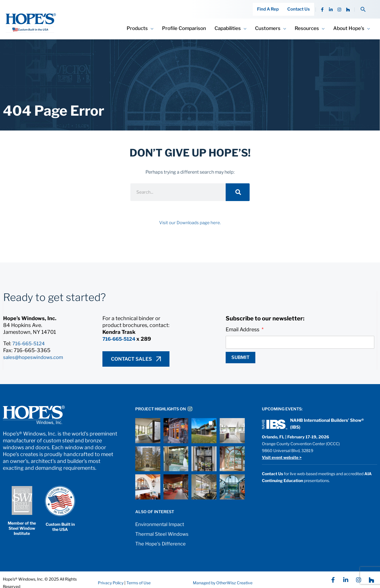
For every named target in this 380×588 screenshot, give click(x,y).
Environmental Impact (162, 518)
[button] (363, 6)
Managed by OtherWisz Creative (223, 576)
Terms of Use (138, 576)
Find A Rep (272, 6)
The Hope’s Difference (162, 537)
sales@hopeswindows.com (35, 351)
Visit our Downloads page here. (190, 216)
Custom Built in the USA (60, 520)
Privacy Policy (111, 576)
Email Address (243, 323)
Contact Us (300, 6)
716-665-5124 (30, 337)
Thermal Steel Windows (164, 528)
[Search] (238, 186)
